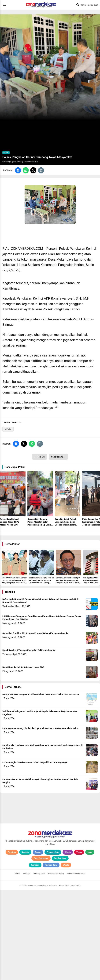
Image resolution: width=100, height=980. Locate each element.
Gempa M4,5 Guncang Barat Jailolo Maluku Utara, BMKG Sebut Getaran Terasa (41, 784)
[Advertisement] (50, 558)
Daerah (38, 942)
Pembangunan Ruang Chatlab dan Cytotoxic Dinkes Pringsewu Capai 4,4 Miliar (40, 818)
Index (90, 942)
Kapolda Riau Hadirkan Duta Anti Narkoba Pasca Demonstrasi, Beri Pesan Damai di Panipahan (42, 837)
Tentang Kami (39, 963)
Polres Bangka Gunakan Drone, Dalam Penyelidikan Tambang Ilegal (35, 852)
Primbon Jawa (53, 942)
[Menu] (5, 5)
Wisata (68, 942)
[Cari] (77, 5)
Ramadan (35, 955)
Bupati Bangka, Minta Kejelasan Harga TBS (23, 757)
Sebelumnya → (58, 457)
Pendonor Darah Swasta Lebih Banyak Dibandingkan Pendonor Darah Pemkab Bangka (40, 871)
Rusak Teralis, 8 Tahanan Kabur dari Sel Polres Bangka (29, 740)
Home (17, 963)
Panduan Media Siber (76, 963)
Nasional (25, 942)
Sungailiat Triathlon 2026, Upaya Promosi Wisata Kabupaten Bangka (35, 723)
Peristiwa (12, 942)
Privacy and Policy (56, 963)
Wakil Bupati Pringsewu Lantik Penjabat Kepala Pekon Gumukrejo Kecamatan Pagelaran (40, 803)
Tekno (79, 942)
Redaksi (27, 963)
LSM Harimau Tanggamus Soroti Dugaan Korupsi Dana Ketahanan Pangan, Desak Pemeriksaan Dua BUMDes (42, 708)
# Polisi (8, 429)
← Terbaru (40, 457)
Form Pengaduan (41, 948)
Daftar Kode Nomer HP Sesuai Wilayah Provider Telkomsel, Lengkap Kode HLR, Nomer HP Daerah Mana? (41, 691)
